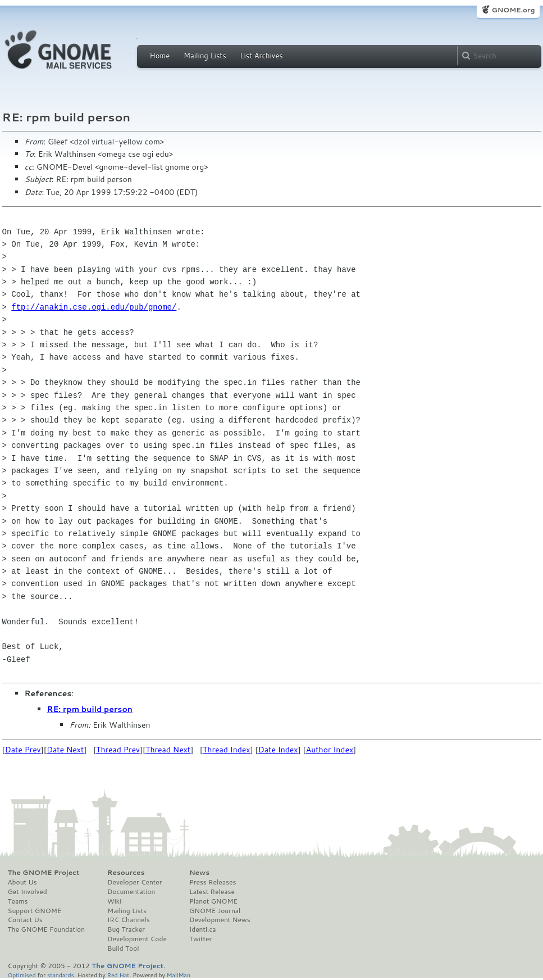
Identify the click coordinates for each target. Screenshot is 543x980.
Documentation (131, 892)
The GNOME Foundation (47, 929)
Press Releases (213, 882)
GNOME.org (513, 10)
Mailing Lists (205, 56)
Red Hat (118, 975)
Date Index (278, 750)
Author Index (330, 750)
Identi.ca (203, 929)
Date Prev (23, 750)
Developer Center (134, 882)
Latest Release (212, 892)
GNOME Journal (215, 911)
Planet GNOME (213, 901)
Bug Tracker (126, 929)
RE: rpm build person (90, 709)
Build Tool (123, 949)
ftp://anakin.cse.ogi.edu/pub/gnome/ (94, 307)
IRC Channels (129, 920)
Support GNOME (35, 911)
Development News (220, 920)
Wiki (114, 901)
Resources (126, 873)
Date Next (65, 750)
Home (160, 56)
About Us (22, 882)
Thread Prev (118, 750)
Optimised (22, 975)
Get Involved (28, 892)
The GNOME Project (44, 873)
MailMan (179, 975)
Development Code (137, 939)
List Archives (261, 56)
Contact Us (25, 920)
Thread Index (227, 750)
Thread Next (168, 750)
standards (61, 975)
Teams (18, 901)
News (199, 873)
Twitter (200, 939)
